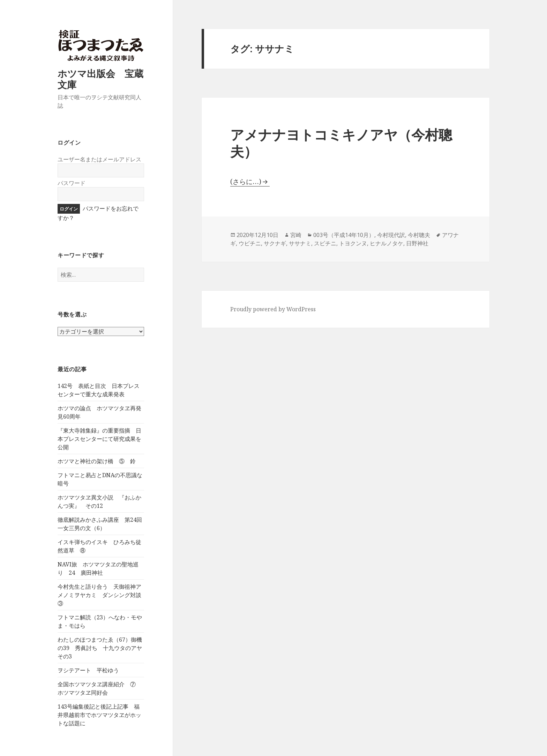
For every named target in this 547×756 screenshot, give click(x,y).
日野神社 (417, 243)
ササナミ (300, 243)
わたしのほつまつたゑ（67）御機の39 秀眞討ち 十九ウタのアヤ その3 (103, 648)
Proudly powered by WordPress (273, 309)
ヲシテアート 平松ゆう (88, 670)
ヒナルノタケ (387, 243)
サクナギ (275, 243)
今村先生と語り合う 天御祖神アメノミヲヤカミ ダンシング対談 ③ (102, 595)
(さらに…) (246, 182)
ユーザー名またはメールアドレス (99, 159)
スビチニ (325, 243)
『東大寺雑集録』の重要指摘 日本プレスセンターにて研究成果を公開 (99, 439)
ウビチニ (250, 243)
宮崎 (296, 235)
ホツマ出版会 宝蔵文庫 (100, 79)
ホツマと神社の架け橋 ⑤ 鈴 (97, 461)
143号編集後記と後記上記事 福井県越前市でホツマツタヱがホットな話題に (99, 715)
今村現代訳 (391, 235)
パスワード (72, 183)
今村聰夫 (419, 235)
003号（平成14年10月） (344, 235)
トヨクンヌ (353, 243)
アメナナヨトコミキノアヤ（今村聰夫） (341, 143)
